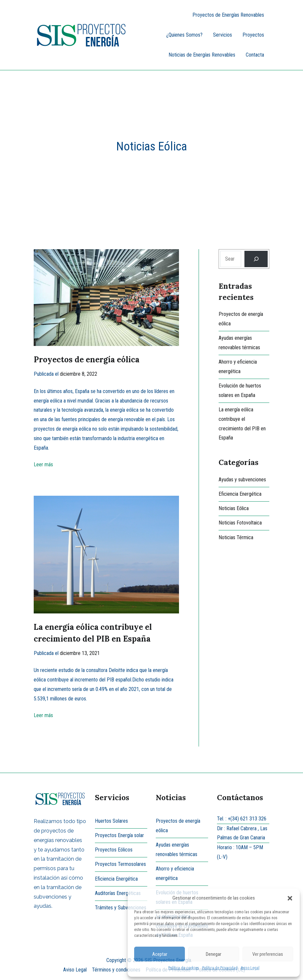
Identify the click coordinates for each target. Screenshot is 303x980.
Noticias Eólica (234, 508)
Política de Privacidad (220, 968)
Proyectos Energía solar (119, 835)
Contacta (255, 55)
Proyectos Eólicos (114, 850)
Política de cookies (184, 968)
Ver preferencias (268, 954)
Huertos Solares (111, 821)
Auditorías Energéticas (118, 893)
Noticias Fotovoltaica (240, 523)
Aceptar (160, 954)
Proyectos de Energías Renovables (228, 15)
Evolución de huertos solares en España (240, 390)
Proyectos (253, 35)
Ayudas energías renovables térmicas (239, 343)
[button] (290, 898)
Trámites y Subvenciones (121, 908)
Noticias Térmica (236, 537)
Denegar (214, 954)
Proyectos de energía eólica (87, 360)
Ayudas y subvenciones (242, 480)
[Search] (256, 259)
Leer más (43, 464)
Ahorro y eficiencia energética (238, 367)
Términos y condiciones (116, 970)
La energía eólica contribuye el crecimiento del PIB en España (242, 424)
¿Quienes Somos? (184, 35)
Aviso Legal (250, 968)
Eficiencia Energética (240, 494)
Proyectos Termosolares (120, 864)
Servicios (223, 35)
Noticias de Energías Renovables (202, 55)
